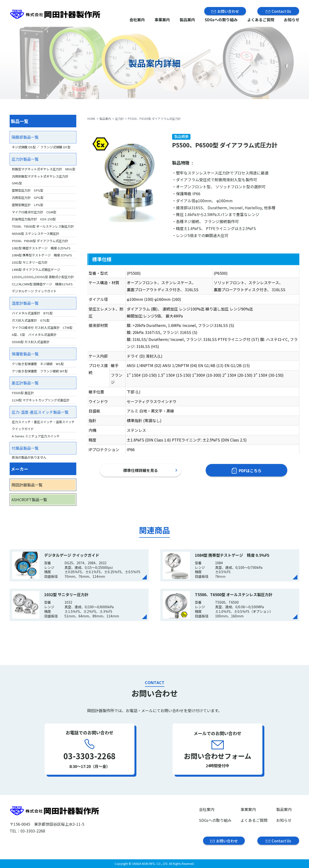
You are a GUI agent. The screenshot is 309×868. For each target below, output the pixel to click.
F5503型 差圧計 (23, 393)
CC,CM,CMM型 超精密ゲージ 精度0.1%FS (42, 284)
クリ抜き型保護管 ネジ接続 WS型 (38, 364)
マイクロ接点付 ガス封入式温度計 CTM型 (42, 328)
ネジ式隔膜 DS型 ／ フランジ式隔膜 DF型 (41, 147)
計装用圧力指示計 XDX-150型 (34, 219)
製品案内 (187, 20)
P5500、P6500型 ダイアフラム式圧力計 (40, 241)
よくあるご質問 (261, 20)
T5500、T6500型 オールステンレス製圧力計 (43, 226)
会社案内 (137, 20)
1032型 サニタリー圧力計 (30, 262)
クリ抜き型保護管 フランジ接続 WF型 (40, 371)
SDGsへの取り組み (221, 20)
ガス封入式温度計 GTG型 (31, 320)
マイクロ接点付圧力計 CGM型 (34, 212)
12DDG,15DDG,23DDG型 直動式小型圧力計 (43, 277)
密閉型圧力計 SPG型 (28, 190)
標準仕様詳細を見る (140, 470)
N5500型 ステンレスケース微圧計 (35, 234)
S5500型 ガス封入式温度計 (31, 342)
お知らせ (292, 20)
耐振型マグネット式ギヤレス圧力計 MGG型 (44, 169)
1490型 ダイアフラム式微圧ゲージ (36, 270)
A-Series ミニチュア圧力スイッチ (36, 436)
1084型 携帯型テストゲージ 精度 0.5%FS (42, 255)
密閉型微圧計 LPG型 (28, 205)
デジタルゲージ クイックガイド (34, 291)
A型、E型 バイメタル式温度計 (34, 335)
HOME (91, 119)
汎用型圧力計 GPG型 (28, 198)
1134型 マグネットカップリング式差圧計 (41, 400)
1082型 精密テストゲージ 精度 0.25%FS (41, 248)
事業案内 (162, 20)
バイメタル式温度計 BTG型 (32, 313)
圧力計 (119, 119)
